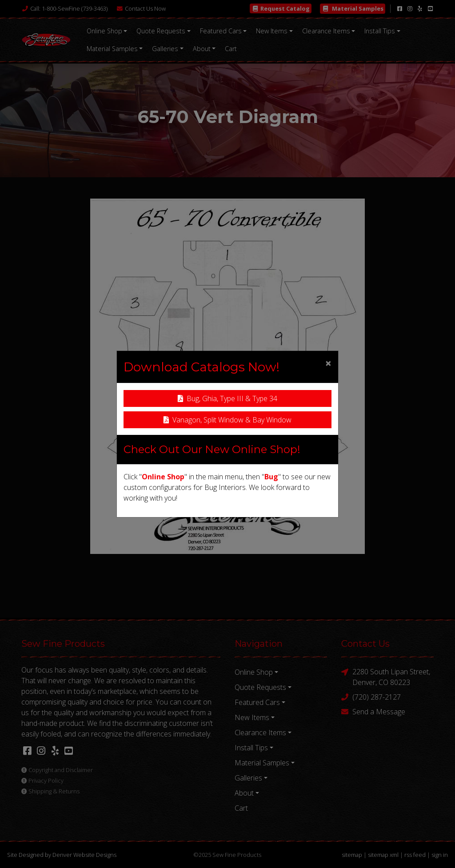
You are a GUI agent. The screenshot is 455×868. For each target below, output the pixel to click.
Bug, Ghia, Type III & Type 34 (227, 398)
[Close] (328, 363)
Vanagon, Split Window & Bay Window (227, 420)
